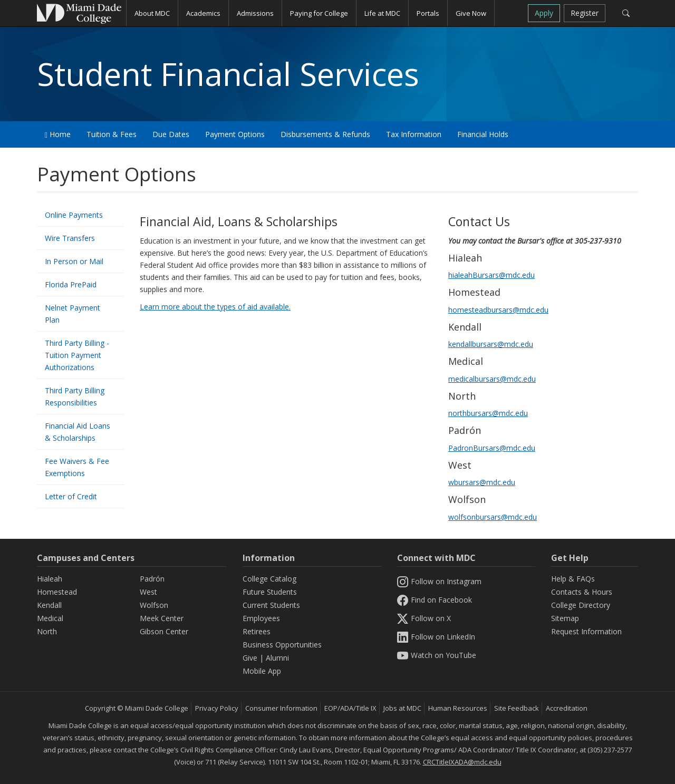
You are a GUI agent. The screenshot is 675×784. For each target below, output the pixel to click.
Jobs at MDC (402, 708)
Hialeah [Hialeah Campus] (50, 579)
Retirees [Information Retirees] (257, 631)
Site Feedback (517, 708)
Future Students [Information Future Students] (270, 592)
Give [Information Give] (250, 658)
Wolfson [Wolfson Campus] (154, 605)
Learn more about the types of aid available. (215, 307)
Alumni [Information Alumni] (277, 658)
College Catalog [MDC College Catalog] (269, 579)
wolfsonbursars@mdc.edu (493, 517)
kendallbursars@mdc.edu (491, 344)
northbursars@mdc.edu (488, 413)
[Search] (626, 13)
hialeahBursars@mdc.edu (491, 275)
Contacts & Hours (582, 592)
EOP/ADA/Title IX (350, 708)
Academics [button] (203, 13)
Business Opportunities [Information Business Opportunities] (282, 645)
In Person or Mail (74, 261)
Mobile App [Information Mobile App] (262, 671)
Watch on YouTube (437, 655)
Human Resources (458, 708)
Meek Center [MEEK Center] (162, 618)
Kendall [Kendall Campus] (49, 605)
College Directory (581, 605)
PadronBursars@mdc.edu (492, 448)
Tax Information (414, 134)
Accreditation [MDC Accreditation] (567, 708)
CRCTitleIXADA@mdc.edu (462, 762)
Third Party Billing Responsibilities (75, 396)
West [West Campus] (148, 592)
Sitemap (565, 618)
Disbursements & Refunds (325, 134)
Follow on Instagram (439, 581)
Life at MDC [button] (382, 13)
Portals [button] (428, 13)
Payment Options (235, 134)
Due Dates (171, 134)
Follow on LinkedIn (436, 637)
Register (585, 13)
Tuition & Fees (112, 134)
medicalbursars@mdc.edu (492, 379)
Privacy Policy (217, 708)
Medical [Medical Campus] (50, 618)
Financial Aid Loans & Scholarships (78, 432)
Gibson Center (164, 631)
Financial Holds (483, 134)
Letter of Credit (71, 496)
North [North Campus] (47, 631)
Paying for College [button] (319, 13)
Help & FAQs (573, 579)
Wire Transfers (70, 238)
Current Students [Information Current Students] (271, 605)
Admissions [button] (255, 13)
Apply (544, 13)
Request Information (586, 631)
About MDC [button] (152, 13)
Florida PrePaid (71, 284)
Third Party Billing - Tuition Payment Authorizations (77, 355)
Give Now (471, 13)
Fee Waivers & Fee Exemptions (77, 467)
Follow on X (424, 618)
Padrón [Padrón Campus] (152, 579)
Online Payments (74, 215)
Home (58, 134)
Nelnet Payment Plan (73, 314)
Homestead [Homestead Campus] (57, 592)
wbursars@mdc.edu (482, 482)
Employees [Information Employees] (261, 618)
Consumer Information (281, 708)
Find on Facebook (435, 600)
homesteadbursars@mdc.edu (498, 310)
